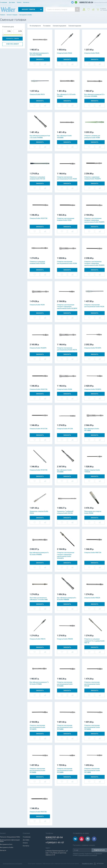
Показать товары (12, 38)
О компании (3, 2)
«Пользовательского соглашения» (88, 855)
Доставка (12, 2)
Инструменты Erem (6, 844)
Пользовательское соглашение (13, 864)
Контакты (26, 2)
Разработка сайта (87, 864)
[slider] (3, 35)
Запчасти (3, 850)
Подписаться (99, 850)
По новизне (47, 26)
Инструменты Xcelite (26, 15)
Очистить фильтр (13, 44)
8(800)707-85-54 (86, 2)
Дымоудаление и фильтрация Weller (10, 841)
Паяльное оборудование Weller (10, 837)
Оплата (19, 2)
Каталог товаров (12, 15)
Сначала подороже (75, 26)
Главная (2, 15)
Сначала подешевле (59, 26)
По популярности (35, 26)
